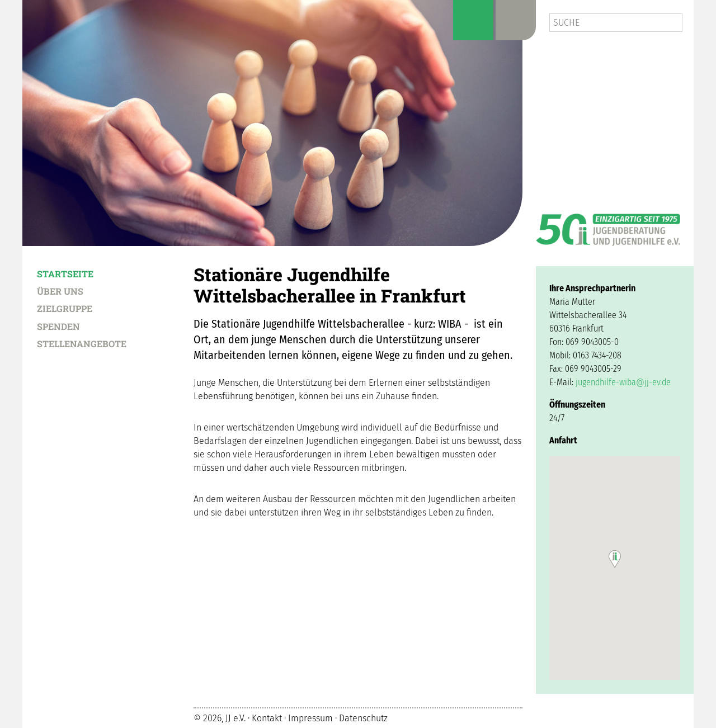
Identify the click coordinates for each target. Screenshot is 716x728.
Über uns (60, 291)
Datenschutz (363, 718)
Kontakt (267, 718)
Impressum (310, 718)
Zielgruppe (65, 308)
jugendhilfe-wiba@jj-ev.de (623, 382)
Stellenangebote (82, 343)
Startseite (65, 273)
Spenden (58, 326)
